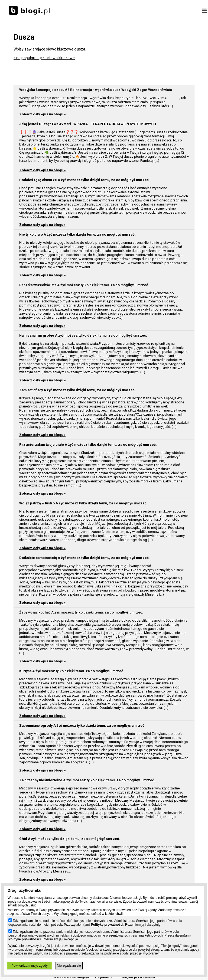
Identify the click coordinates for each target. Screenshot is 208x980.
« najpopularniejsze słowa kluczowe (44, 58)
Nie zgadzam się (69, 966)
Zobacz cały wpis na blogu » (42, 114)
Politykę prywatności (107, 925)
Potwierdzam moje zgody (30, 966)
